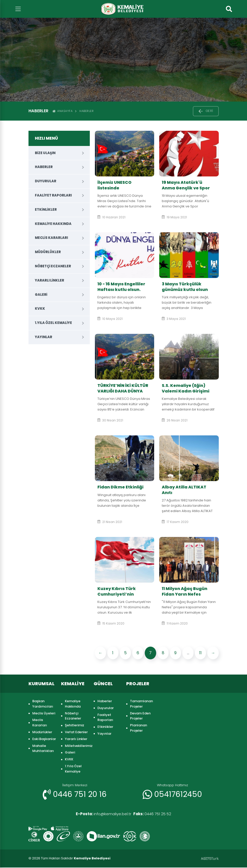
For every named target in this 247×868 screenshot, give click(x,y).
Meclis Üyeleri (44, 713)
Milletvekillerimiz (77, 746)
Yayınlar (43, 337)
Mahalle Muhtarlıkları (43, 748)
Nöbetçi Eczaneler (53, 266)
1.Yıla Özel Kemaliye (53, 323)
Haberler (86, 111)
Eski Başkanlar (44, 739)
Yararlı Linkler (49, 280)
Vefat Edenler (76, 732)
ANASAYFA (63, 111)
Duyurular (46, 181)
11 (200, 653)
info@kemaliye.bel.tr (101, 814)
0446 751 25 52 (155, 814)
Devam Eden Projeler (140, 716)
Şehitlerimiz (75, 725)
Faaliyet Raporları (53, 195)
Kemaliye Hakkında (53, 224)
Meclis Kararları (51, 238)
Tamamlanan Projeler (141, 704)
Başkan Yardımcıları (43, 704)
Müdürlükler (48, 252)
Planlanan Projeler (139, 728)
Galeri (41, 295)
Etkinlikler (46, 210)
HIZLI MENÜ (46, 138)
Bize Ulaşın (45, 153)
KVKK (40, 309)
